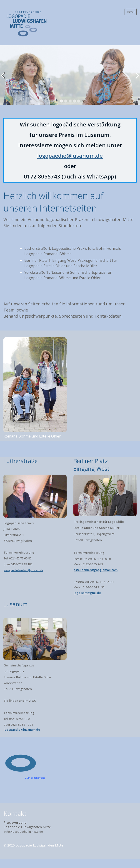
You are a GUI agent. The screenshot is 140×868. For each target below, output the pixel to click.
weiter (136, 78)
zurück (4, 78)
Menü (131, 12)
